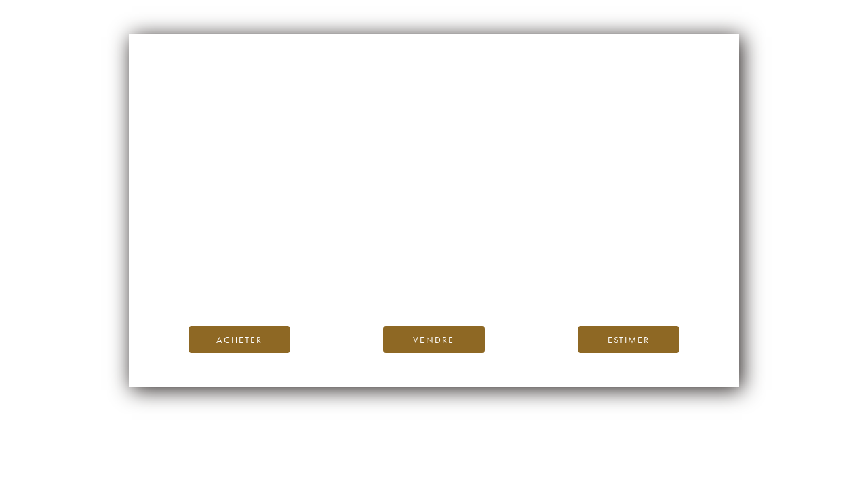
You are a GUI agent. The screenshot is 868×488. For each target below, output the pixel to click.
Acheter (239, 340)
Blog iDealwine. (526, 269)
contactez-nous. (514, 284)
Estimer (629, 340)
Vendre (434, 340)
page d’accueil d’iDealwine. (597, 254)
